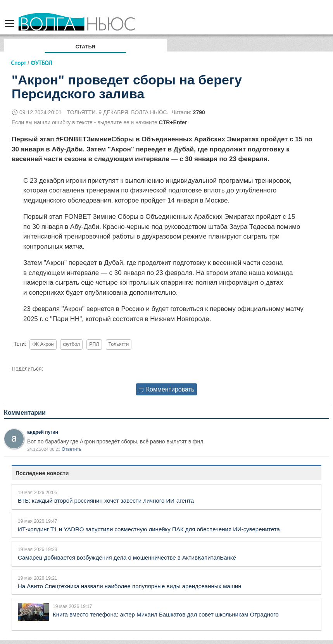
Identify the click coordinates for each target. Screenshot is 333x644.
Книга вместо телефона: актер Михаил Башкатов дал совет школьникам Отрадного (166, 614)
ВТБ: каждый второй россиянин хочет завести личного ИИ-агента (106, 501)
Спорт (18, 63)
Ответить (72, 449)
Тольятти (119, 344)
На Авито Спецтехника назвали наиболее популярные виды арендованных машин (130, 586)
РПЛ (94, 344)
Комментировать (167, 389)
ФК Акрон (43, 344)
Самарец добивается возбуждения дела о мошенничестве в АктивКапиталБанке (127, 557)
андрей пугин (43, 432)
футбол (71, 344)
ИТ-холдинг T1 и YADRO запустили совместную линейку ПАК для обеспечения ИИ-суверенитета (149, 529)
